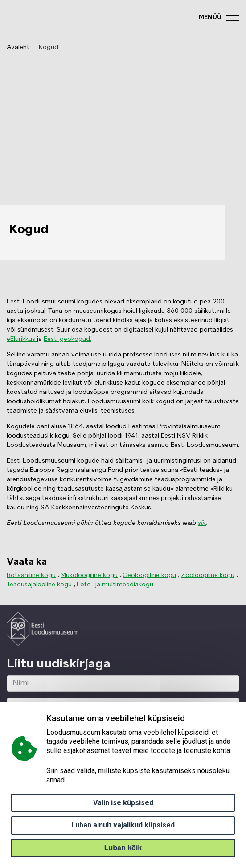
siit (202, 523)
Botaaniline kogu (31, 575)
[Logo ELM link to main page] (43, 629)
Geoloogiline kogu (149, 575)
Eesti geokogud (67, 339)
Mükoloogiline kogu (89, 575)
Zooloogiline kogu (208, 575)
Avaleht (18, 47)
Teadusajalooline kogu (39, 585)
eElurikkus (22, 339)
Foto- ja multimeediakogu (115, 585)
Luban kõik (123, 848)
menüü (210, 18)
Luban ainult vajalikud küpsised (123, 825)
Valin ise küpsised (123, 803)
